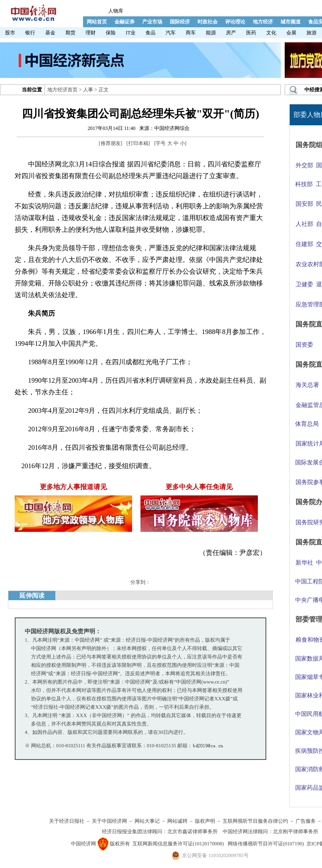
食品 (151, 33)
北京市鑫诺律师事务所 (192, 832)
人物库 (116, 11)
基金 (50, 33)
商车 (191, 33)
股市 (10, 33)
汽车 (171, 33)
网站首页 (97, 22)
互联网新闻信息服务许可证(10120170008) (178, 844)
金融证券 (125, 22)
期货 (70, 33)
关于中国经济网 (109, 821)
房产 (231, 33)
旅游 (312, 33)
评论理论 (235, 22)
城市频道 (291, 22)
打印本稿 (138, 143)
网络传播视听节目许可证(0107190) (266, 844)
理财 (91, 33)
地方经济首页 (62, 90)
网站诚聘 (177, 821)
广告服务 (306, 821)
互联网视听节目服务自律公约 (255, 821)
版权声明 (205, 821)
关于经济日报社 (67, 821)
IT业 (131, 33)
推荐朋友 (111, 143)
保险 (111, 33)
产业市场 (152, 22)
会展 (291, 33)
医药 (251, 33)
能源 (211, 33)
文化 (271, 33)
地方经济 (263, 22)
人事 (88, 90)
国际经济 (180, 22)
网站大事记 (147, 821)
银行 (30, 33)
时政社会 (208, 22)
